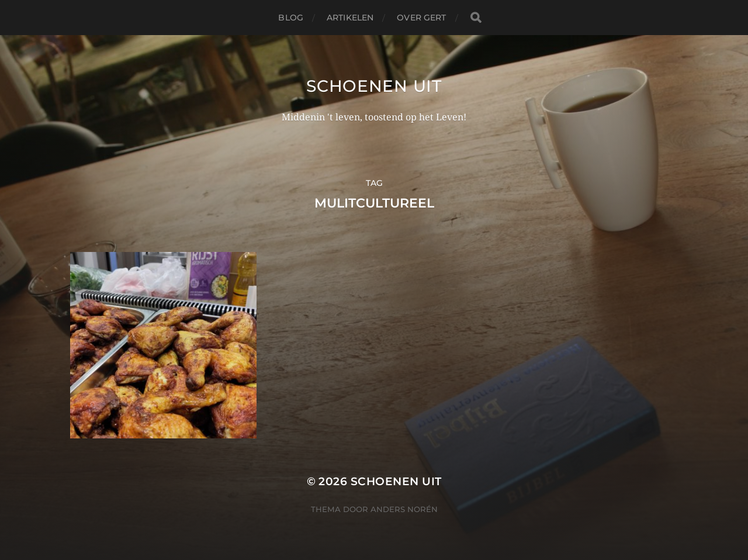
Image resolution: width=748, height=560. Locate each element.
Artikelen (350, 18)
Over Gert (421, 18)
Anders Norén (404, 509)
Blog (291, 18)
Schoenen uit (374, 86)
